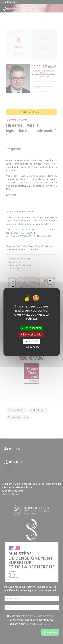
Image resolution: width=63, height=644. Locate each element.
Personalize (32, 341)
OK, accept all (32, 328)
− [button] (13, 287)
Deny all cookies (32, 335)
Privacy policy (32, 347)
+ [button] (13, 282)
